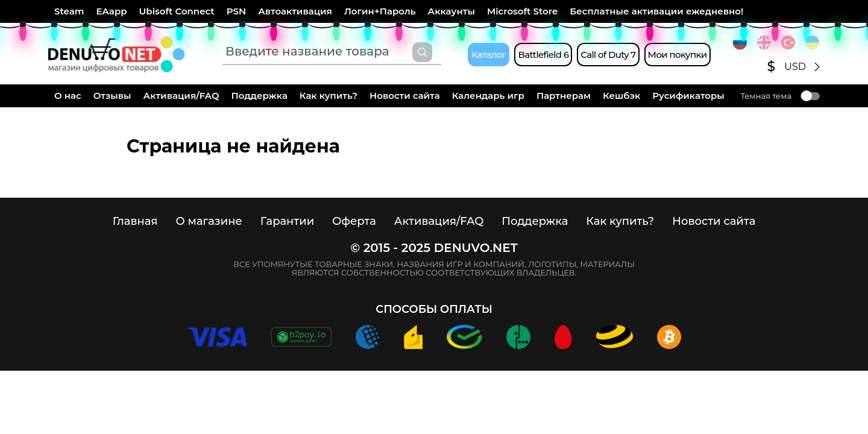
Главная (135, 221)
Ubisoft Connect (177, 11)
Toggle (810, 96)
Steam (69, 11)
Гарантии (288, 221)
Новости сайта (405, 96)
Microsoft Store (522, 11)
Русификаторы (688, 96)
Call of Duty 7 (608, 55)
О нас (68, 96)
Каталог (489, 55)
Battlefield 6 (543, 55)
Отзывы (112, 96)
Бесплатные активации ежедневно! (656, 11)
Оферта (354, 221)
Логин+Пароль (380, 11)
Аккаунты (451, 11)
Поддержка (259, 96)
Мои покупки (678, 55)
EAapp (112, 11)
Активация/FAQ (181, 96)
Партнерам (564, 96)
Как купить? (329, 96)
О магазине (209, 221)
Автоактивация (295, 11)
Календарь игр (488, 96)
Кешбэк (621, 96)
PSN (236, 11)
